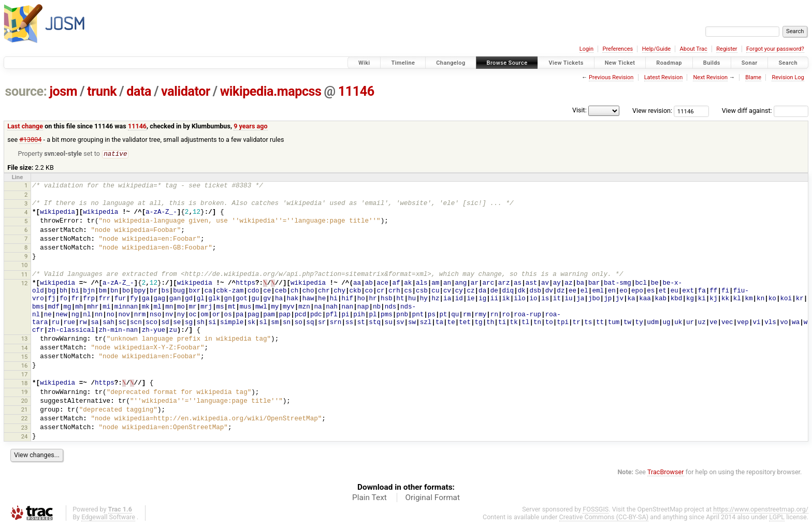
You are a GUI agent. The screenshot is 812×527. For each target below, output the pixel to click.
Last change (25, 126)
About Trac (694, 49)
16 (25, 366)
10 (25, 266)
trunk (102, 91)
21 (25, 410)
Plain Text (369, 498)
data (139, 91)
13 (25, 339)
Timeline (403, 63)
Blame (753, 77)
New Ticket (620, 63)
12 (25, 284)
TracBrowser (666, 472)
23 (25, 428)
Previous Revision (611, 77)
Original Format (432, 498)
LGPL (777, 517)
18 (25, 384)
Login (586, 49)
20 (25, 401)
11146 (356, 91)
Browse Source (507, 63)
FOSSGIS (596, 510)
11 (25, 275)
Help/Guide (656, 49)
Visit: (579, 110)
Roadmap (669, 63)
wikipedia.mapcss (271, 91)
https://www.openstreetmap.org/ (761, 510)
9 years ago (250, 126)
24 (25, 437)
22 (25, 419)
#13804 (30, 140)
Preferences (618, 49)
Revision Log (788, 77)
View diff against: (765, 111)
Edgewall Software (108, 517)
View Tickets (566, 63)
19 (25, 392)
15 (25, 357)
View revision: (652, 111)
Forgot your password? (775, 49)
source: (26, 91)
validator (186, 91)
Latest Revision (664, 77)
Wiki (364, 63)
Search (788, 63)
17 (25, 375)
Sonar (750, 63)
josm (63, 91)
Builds (712, 63)
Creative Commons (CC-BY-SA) (604, 517)
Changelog (451, 63)
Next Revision (710, 77)
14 (25, 348)
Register (727, 49)
